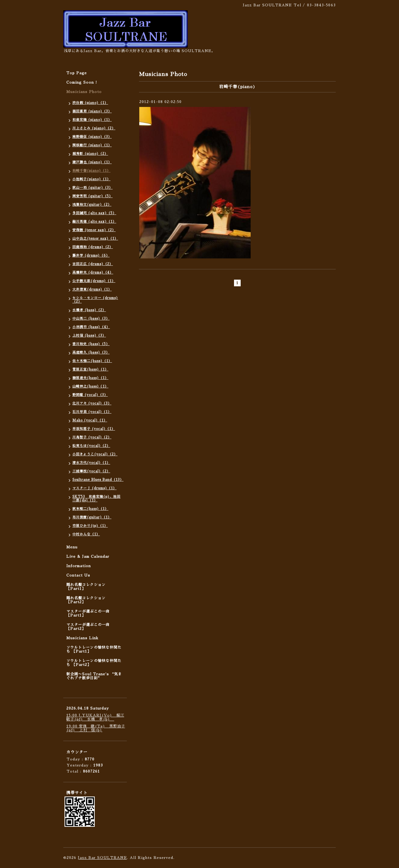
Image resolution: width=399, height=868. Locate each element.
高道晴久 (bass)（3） (91, 353)
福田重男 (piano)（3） (92, 111)
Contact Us (78, 575)
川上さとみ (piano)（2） (94, 128)
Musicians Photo (84, 92)
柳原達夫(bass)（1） (90, 378)
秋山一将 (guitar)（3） (92, 188)
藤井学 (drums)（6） (91, 256)
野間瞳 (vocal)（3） (90, 395)
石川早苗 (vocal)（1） (92, 412)
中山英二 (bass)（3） (91, 319)
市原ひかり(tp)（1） (90, 526)
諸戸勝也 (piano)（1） (92, 162)
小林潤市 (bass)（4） (91, 327)
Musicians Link (82, 638)
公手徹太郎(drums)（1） (94, 281)
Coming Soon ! (82, 82)
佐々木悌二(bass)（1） (92, 361)
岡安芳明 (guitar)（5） (92, 196)
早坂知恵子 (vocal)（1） (94, 429)
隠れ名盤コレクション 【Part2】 (86, 600)
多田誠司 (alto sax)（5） (94, 213)
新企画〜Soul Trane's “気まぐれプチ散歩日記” (94, 676)
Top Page (77, 73)
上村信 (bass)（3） (89, 336)
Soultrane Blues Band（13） (98, 480)
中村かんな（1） (86, 534)
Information (79, 566)
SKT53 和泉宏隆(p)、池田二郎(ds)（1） (96, 499)
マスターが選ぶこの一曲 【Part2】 (88, 627)
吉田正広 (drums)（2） (93, 264)
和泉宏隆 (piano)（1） (92, 120)
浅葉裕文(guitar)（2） (92, 205)
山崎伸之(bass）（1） (90, 386)
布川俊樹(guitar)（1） (92, 517)
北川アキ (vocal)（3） (92, 403)
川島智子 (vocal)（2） (92, 437)
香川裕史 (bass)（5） (91, 344)
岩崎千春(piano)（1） (91, 171)
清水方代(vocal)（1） (91, 463)
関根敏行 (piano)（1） (92, 145)
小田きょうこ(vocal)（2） (95, 454)
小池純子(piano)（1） (91, 179)
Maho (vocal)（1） (90, 420)
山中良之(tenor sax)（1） (95, 239)
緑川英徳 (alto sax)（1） (94, 222)
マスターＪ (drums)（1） (94, 488)
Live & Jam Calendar (88, 557)
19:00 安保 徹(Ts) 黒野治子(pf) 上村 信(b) (96, 728)
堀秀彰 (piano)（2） (90, 154)
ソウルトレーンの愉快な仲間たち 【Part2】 (94, 663)
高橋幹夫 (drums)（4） (93, 273)
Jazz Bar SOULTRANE (102, 858)
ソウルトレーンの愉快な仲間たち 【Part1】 (94, 649)
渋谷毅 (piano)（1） (90, 103)
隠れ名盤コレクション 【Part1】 (86, 587)
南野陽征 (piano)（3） (92, 137)
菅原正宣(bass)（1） (90, 369)
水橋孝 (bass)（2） (89, 310)
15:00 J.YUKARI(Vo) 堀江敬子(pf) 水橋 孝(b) (95, 717)
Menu (72, 547)
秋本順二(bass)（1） (90, 509)
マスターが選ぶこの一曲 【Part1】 (88, 613)
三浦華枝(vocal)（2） (91, 471)
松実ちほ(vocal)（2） (91, 446)
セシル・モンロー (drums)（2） (95, 300)
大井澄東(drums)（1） (92, 289)
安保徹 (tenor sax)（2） (94, 230)
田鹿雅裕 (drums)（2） (93, 247)
